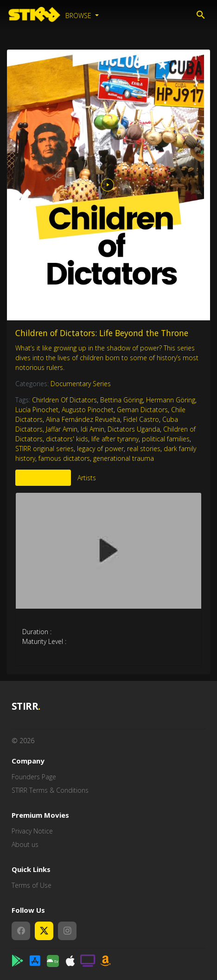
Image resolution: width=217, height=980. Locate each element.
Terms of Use (32, 885)
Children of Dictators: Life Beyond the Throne (102, 333)
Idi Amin (93, 429)
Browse (79, 16)
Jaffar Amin (62, 429)
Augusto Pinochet (88, 410)
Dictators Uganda (134, 429)
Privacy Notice (32, 831)
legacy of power (100, 449)
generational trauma (124, 458)
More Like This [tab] (43, 478)
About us (25, 844)
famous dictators (64, 458)
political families (166, 439)
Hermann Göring (171, 400)
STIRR (26, 706)
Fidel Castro (141, 419)
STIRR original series (45, 449)
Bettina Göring (121, 400)
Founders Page (34, 777)
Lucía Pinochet (37, 410)
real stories (144, 449)
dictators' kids (67, 439)
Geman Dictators (142, 410)
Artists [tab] (87, 478)
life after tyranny (115, 439)
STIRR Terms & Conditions (50, 790)
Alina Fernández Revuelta (83, 419)
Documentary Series (81, 384)
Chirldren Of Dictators (64, 400)
